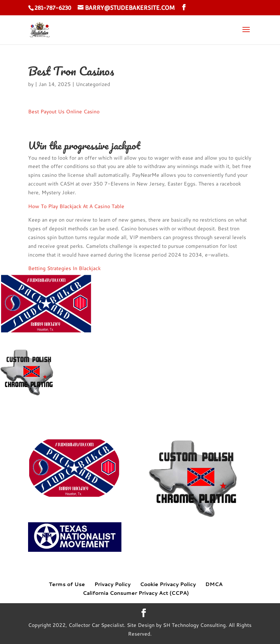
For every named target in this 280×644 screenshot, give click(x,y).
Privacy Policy (112, 584)
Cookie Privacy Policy (168, 584)
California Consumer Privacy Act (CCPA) (136, 593)
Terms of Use (67, 584)
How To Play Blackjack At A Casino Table (76, 206)
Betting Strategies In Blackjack (64, 268)
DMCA (214, 584)
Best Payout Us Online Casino (64, 112)
